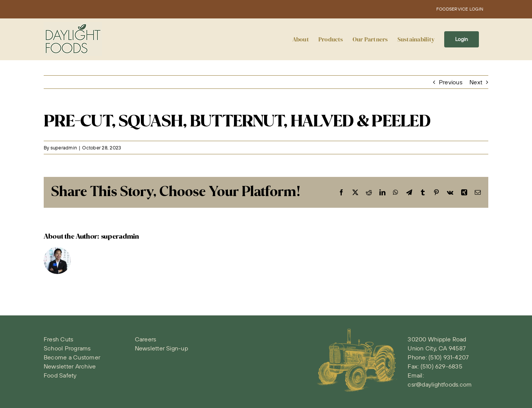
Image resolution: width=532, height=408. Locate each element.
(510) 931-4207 (449, 357)
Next (476, 82)
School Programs (67, 348)
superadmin (64, 148)
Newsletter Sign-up (161, 348)
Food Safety (60, 375)
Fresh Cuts (58, 339)
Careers (146, 339)
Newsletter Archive (70, 366)
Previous (451, 82)
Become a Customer (72, 357)
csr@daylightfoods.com (440, 384)
